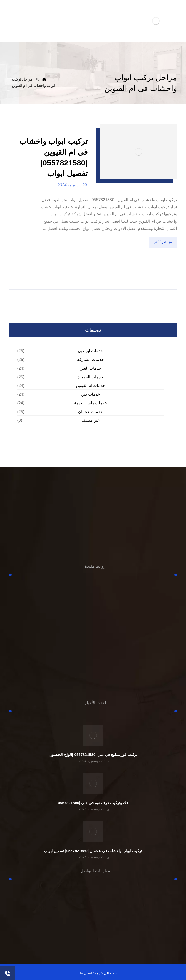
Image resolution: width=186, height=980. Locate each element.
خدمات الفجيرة (90, 377)
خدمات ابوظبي (90, 351)
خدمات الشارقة (90, 360)
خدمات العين (90, 368)
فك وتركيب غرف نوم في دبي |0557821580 (93, 803)
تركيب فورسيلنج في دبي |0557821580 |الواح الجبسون (93, 754)
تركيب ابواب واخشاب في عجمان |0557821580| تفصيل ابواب (93, 851)
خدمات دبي (90, 394)
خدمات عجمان (90, 412)
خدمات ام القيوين (91, 386)
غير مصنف (90, 420)
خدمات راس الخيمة (91, 403)
